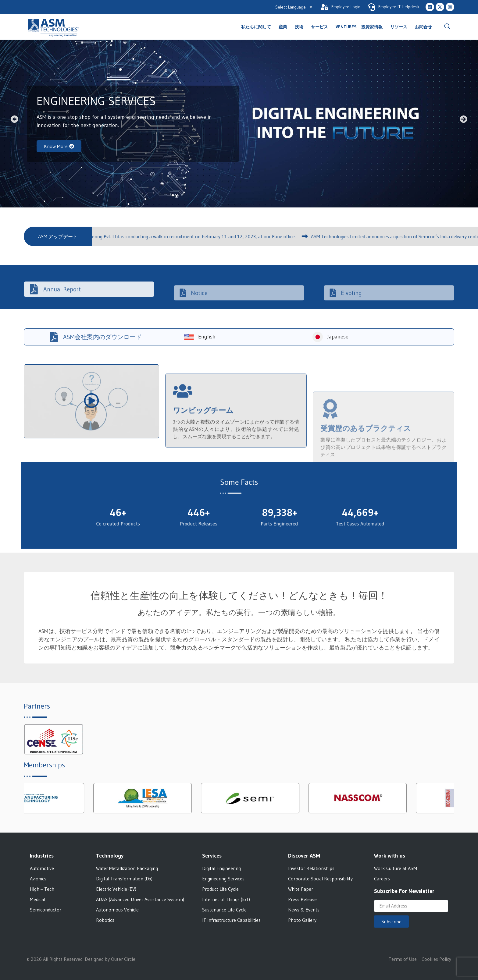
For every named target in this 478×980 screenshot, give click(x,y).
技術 (301, 27)
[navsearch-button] (447, 27)
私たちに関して (258, 27)
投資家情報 (373, 27)
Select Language (294, 7)
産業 (284, 27)
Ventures (346, 27)
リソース (400, 27)
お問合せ (423, 27)
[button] (14, 119)
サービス (321, 27)
